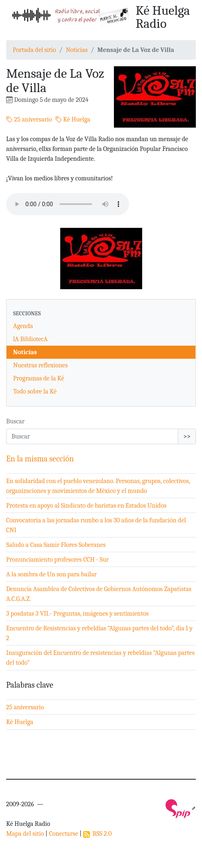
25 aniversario (29, 119)
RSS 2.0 (98, 834)
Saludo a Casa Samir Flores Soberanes (56, 545)
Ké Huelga (73, 119)
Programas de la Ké (39, 378)
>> (187, 436)
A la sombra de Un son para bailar (51, 574)
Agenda (23, 326)
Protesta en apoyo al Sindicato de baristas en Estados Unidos (86, 506)
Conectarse (63, 834)
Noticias (76, 50)
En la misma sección (40, 459)
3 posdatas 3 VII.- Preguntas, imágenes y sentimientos (77, 614)
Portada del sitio (34, 50)
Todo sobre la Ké (35, 391)
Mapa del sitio (25, 834)
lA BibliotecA (30, 339)
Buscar (15, 421)
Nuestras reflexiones (40, 365)
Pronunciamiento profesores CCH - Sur (57, 560)
